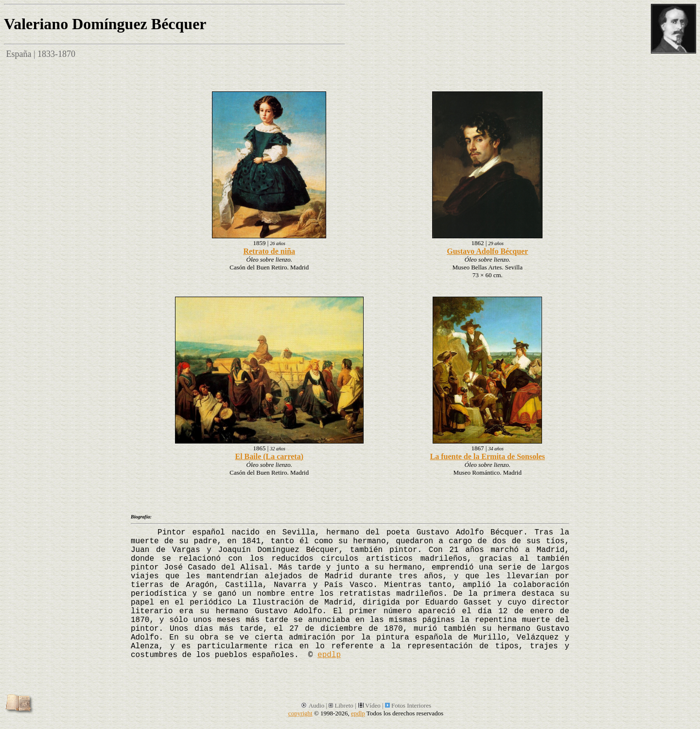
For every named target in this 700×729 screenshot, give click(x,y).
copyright (300, 713)
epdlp (329, 655)
